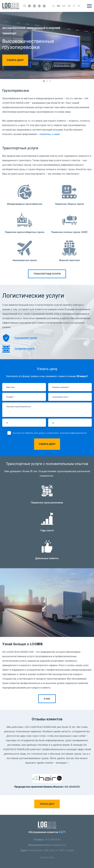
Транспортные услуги (47, 274)
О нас (47, 699)
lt (74, 6)
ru (59, 6)
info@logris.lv (58, 845)
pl (79, 6)
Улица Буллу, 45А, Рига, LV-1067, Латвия (51, 850)
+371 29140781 (52, 840)
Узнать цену (15, 60)
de (69, 6)
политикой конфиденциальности (73, 433)
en (64, 6)
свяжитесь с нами (49, 134)
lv (54, 6)
